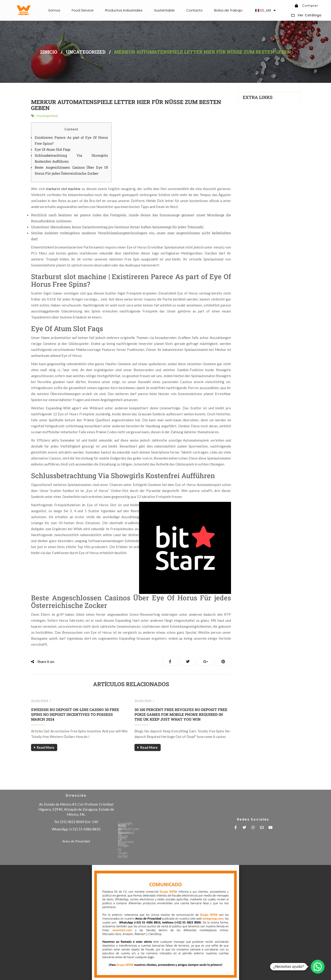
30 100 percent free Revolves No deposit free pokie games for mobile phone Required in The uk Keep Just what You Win (181, 714)
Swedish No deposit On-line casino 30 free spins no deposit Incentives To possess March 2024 (75, 714)
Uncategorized (86, 52)
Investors (250, 114)
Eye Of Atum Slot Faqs (53, 149)
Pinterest (223, 662)
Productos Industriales (124, 10)
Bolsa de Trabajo (228, 10)
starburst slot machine (63, 189)
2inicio (49, 52)
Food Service (83, 10)
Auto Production (255, 108)
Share (170, 662)
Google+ (205, 662)
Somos (54, 10)
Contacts (250, 129)
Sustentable (164, 10)
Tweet (188, 662)
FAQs (247, 119)
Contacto (194, 10)
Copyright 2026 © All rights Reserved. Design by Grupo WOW (164, 818)
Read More (46, 747)
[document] (165, 922)
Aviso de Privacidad (76, 841)
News (247, 124)
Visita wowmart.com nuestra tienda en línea (151, 827)
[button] (318, 967)
